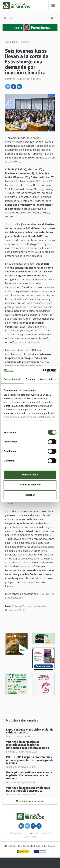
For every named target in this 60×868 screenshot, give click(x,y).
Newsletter (30, 837)
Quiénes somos (15, 833)
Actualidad (11, 42)
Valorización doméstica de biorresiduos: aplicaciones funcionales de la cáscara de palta (28, 745)
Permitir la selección (30, 485)
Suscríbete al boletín (30, 801)
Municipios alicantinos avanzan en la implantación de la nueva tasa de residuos (29, 776)
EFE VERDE (43, 594)
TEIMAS (51, 846)
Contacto (47, 833)
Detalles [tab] (30, 379)
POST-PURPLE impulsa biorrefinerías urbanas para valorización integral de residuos (30, 760)
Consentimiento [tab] (12, 379)
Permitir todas (30, 475)
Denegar (30, 495)
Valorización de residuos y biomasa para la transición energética (28, 789)
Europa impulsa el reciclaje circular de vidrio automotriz (30, 731)
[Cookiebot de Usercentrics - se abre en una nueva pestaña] (43, 371)
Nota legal (33, 833)
